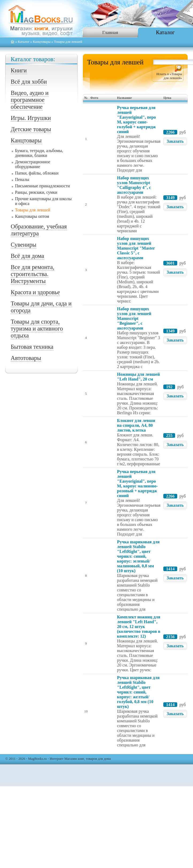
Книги (19, 70)
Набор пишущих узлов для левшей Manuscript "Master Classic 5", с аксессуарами (136, 248)
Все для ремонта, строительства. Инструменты (32, 274)
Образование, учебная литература (39, 230)
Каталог (165, 32)
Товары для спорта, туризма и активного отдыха (37, 329)
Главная (110, 32)
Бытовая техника (32, 347)
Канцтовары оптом (32, 216)
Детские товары (31, 129)
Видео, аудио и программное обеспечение (30, 100)
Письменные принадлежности (42, 186)
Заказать (175, 141)
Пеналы (22, 179)
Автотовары (26, 358)
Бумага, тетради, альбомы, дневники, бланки (39, 153)
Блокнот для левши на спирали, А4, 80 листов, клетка (136, 425)
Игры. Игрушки (31, 118)
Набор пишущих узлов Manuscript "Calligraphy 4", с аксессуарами (134, 185)
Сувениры (24, 245)
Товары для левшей (33, 210)
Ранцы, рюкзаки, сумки (36, 192)
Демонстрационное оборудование (33, 164)
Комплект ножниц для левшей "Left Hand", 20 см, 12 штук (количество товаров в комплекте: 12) (139, 627)
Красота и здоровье (35, 292)
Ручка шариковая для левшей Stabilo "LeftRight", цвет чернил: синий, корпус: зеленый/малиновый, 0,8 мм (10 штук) (138, 556)
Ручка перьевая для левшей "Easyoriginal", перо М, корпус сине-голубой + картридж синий (136, 120)
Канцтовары (42, 42)
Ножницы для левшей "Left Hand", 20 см (138, 377)
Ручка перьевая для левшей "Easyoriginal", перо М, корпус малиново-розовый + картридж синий (138, 484)
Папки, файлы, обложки (37, 173)
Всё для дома (27, 256)
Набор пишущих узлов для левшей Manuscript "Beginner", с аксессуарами (134, 318)
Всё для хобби (29, 82)
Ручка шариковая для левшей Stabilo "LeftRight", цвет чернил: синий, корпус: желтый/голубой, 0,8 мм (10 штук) (138, 692)
